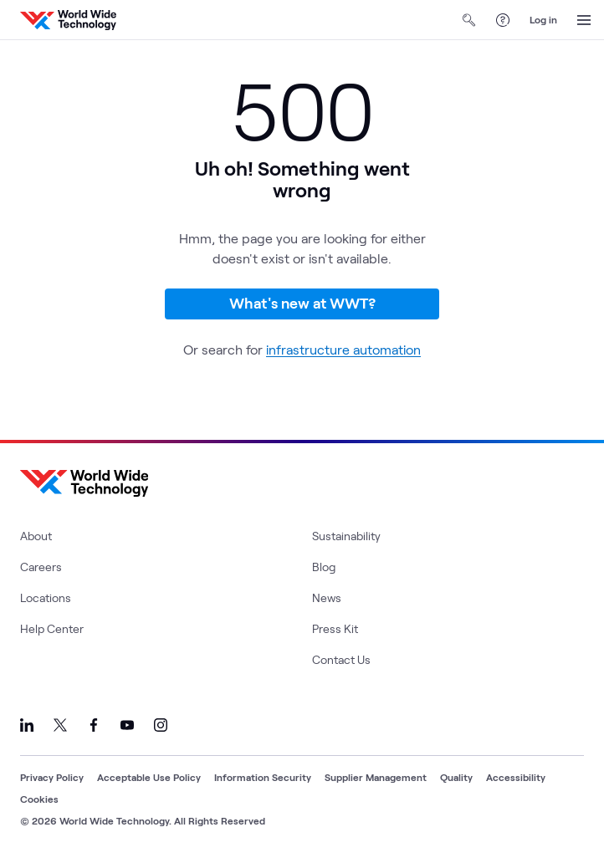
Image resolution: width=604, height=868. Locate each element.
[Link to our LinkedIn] (27, 725)
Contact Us (341, 659)
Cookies (39, 799)
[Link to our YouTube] (127, 725)
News (327, 597)
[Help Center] (503, 20)
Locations (46, 597)
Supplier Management (376, 777)
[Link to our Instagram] (161, 725)
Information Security (263, 777)
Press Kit (335, 628)
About (36, 536)
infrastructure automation (343, 349)
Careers (41, 567)
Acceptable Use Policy (149, 777)
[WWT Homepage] (68, 20)
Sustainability (346, 536)
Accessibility (516, 777)
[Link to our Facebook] (94, 725)
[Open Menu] (584, 20)
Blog (324, 567)
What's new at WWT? (302, 303)
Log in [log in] (543, 19)
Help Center (52, 628)
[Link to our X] (60, 725)
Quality (456, 777)
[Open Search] (469, 20)
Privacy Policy (52, 777)
